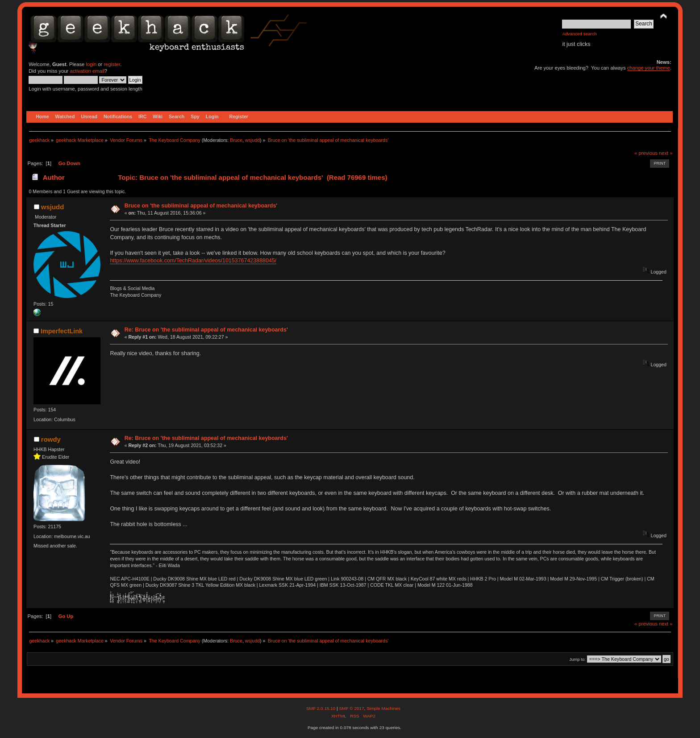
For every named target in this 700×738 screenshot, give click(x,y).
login (91, 64)
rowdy (51, 439)
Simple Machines (383, 708)
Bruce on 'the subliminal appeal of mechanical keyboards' (201, 206)
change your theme (649, 68)
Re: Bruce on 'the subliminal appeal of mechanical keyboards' (206, 330)
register (112, 64)
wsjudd (252, 140)
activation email (87, 71)
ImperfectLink (62, 331)
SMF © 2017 (351, 708)
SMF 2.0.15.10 (321, 708)
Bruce (236, 140)
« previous (646, 153)
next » (666, 153)
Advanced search (579, 34)
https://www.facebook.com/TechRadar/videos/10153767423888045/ (193, 261)
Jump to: (577, 659)
